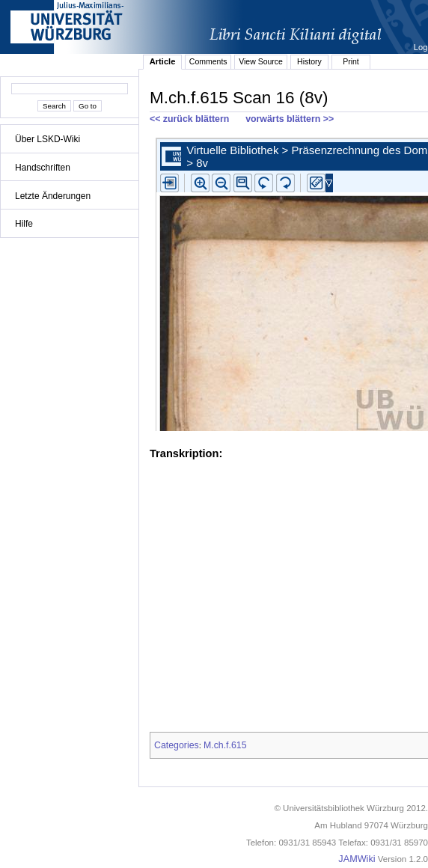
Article (163, 61)
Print (351, 61)
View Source (261, 61)
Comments (208, 61)
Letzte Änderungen (53, 196)
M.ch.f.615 (225, 745)
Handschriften (43, 168)
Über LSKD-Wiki (48, 139)
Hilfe (24, 224)
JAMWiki (357, 859)
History (309, 61)
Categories (177, 745)
